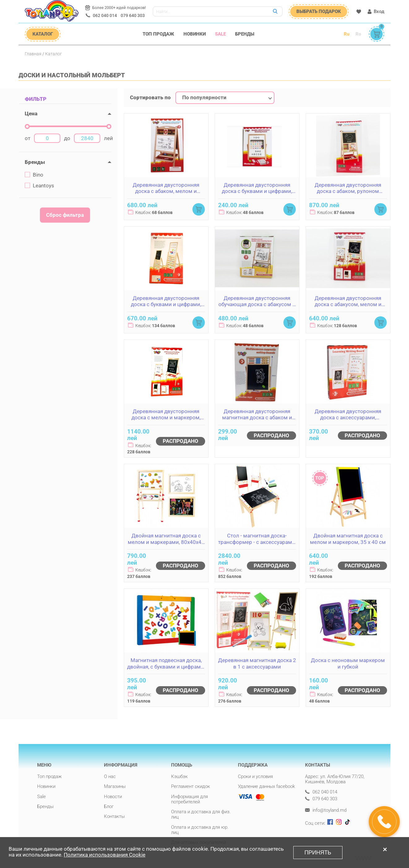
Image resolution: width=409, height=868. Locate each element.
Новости (113, 797)
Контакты (114, 816)
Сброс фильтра (65, 215)
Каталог (54, 54)
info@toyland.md (326, 810)
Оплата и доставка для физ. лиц (201, 814)
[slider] (27, 126)
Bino (34, 175)
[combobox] (225, 98)
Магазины (115, 786)
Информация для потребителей (189, 799)
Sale (220, 34)
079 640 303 (133, 15)
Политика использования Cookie (105, 855)
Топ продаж (158, 34)
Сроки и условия (255, 776)
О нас (110, 776)
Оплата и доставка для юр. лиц (200, 830)
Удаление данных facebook (266, 786)
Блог (109, 806)
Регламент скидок (191, 786)
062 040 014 (105, 15)
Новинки (195, 34)
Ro (358, 34)
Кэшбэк (179, 776)
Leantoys (39, 186)
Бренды (245, 34)
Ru (347, 34)
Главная (33, 54)
